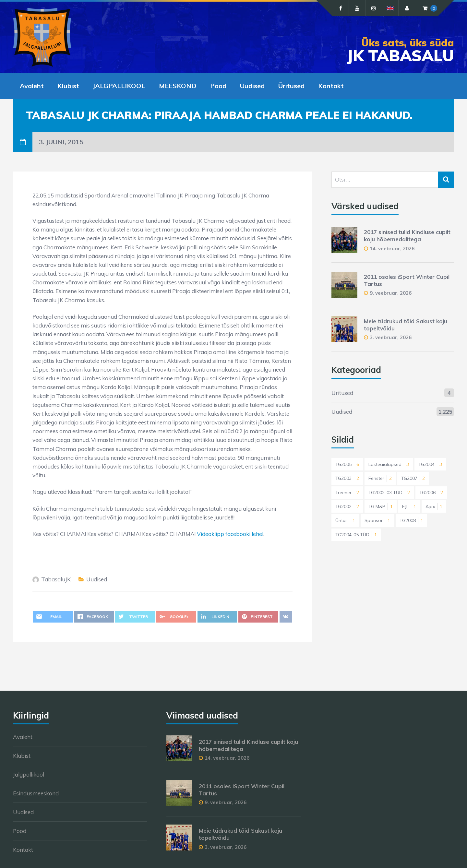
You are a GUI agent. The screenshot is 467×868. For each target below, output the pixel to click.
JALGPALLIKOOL (119, 86)
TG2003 (347, 478)
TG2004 (430, 464)
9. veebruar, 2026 (391, 293)
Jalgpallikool (29, 774)
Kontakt (331, 86)
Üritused (291, 86)
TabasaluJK (56, 579)
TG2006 (431, 493)
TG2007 (413, 478)
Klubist (68, 86)
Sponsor (377, 520)
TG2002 (347, 506)
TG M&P (381, 506)
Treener (347, 493)
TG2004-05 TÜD (356, 535)
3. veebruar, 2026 (391, 337)
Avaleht (32, 86)
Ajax (434, 506)
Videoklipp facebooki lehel (230, 534)
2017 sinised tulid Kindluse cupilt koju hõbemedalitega (407, 236)
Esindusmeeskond (36, 793)
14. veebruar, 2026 (392, 249)
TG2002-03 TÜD (389, 493)
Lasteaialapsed (389, 464)
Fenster (380, 478)
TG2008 (411, 520)
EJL (409, 506)
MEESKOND (178, 86)
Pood (218, 86)
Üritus (345, 520)
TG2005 (347, 464)
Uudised (252, 86)
